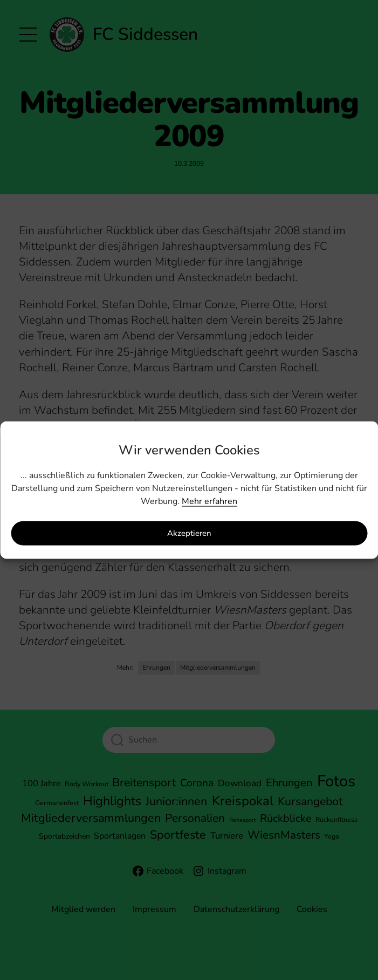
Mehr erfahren (209, 501)
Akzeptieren (189, 533)
